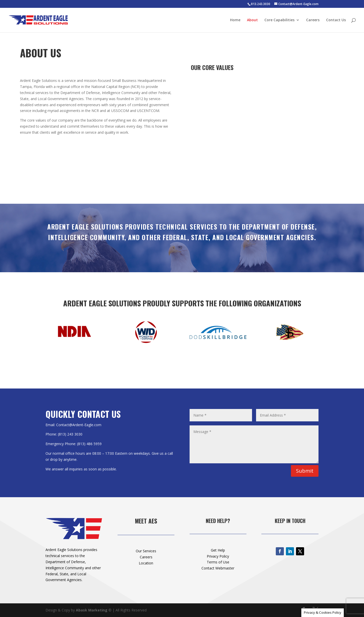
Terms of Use (218, 562)
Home (235, 20)
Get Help (218, 550)
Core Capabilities (279, 20)
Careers (313, 20)
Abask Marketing (92, 610)
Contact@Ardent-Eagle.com (79, 425)
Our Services (146, 551)
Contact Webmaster (218, 568)
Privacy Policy (218, 556)
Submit (305, 471)
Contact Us (336, 20)
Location (146, 563)
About (252, 20)
